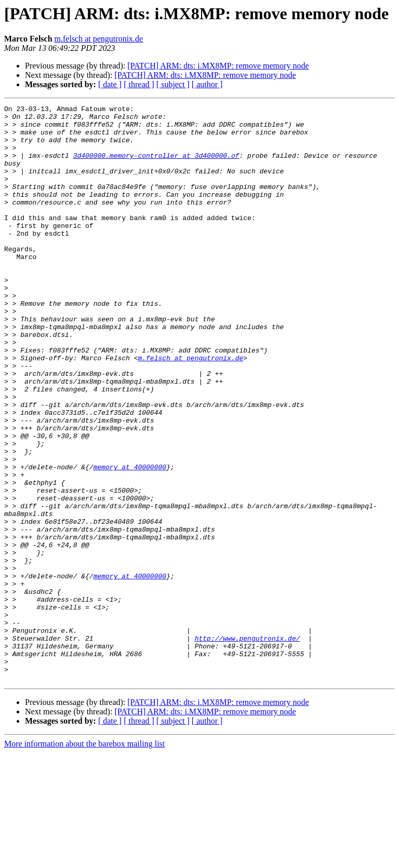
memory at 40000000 (130, 540)
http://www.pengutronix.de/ (248, 745)
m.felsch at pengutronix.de (99, 39)
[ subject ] (173, 84)
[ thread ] (139, 84)
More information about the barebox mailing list (84, 859)
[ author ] (207, 84)
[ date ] (110, 84)
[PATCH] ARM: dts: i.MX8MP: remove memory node (218, 66)
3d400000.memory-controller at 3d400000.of (156, 166)
